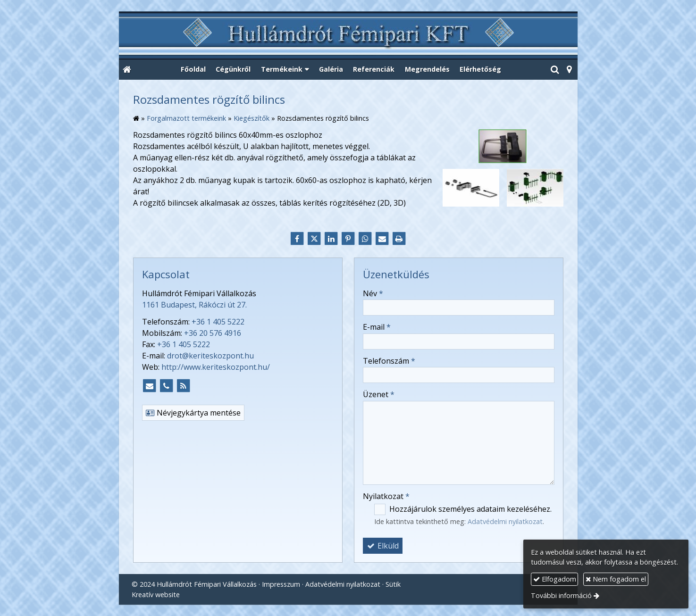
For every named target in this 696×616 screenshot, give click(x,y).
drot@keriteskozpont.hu (210, 356)
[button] (570, 70)
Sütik (393, 584)
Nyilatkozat (386, 496)
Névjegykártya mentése (193, 413)
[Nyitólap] (348, 36)
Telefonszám (389, 361)
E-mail (377, 327)
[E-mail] (382, 239)
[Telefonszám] (167, 386)
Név (373, 293)
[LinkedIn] (331, 239)
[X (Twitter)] (314, 239)
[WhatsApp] (365, 239)
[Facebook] (297, 239)
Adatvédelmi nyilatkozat (505, 521)
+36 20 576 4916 (213, 333)
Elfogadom (555, 579)
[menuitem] (193, 70)
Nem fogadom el (616, 579)
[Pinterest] (348, 239)
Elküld (383, 546)
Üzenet (379, 394)
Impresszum (281, 584)
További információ (561, 595)
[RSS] (184, 386)
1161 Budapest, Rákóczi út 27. (194, 305)
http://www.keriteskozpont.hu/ (216, 367)
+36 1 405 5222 (218, 322)
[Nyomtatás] (399, 239)
